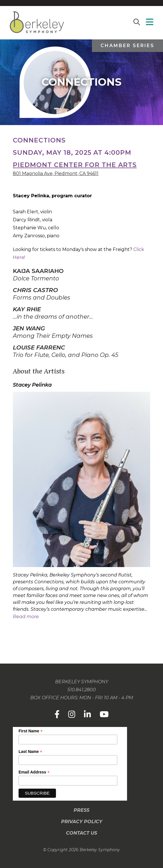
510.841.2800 (82, 690)
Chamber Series (127, 46)
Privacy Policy (82, 822)
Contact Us (81, 833)
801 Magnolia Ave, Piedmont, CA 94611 (56, 173)
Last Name (30, 752)
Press (81, 810)
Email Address (34, 772)
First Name (31, 731)
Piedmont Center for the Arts (75, 165)
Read (26, 617)
